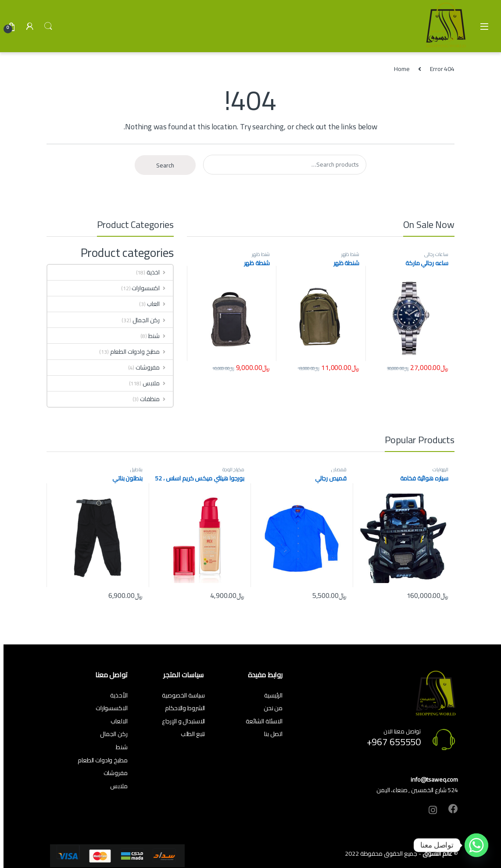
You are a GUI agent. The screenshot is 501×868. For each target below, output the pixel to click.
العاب (160, 304)
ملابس (158, 383)
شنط (161, 336)
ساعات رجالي (436, 254)
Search (48, 26)
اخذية (160, 272)
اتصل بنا (273, 734)
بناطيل (136, 469)
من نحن (273, 708)
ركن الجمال (153, 320)
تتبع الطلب (193, 734)
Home (402, 69)
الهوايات (440, 469)
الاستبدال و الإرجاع (184, 721)
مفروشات (154, 367)
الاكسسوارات (112, 708)
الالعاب (119, 721)
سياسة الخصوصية (183, 695)
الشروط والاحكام (185, 708)
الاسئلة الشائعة (264, 721)
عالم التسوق (437, 854)
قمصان (339, 469)
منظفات (156, 399)
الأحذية (119, 695)
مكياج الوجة (233, 469)
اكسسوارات (152, 288)
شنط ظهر (350, 254)
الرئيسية (273, 695)
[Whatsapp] (476, 845)
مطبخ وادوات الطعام (141, 352)
